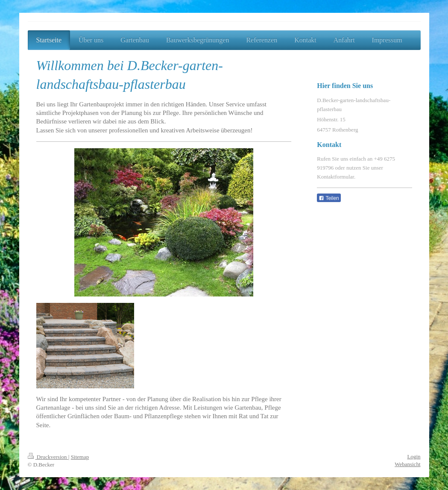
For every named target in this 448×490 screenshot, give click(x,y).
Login (414, 456)
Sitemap (80, 457)
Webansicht (407, 464)
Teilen (329, 198)
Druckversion (48, 457)
